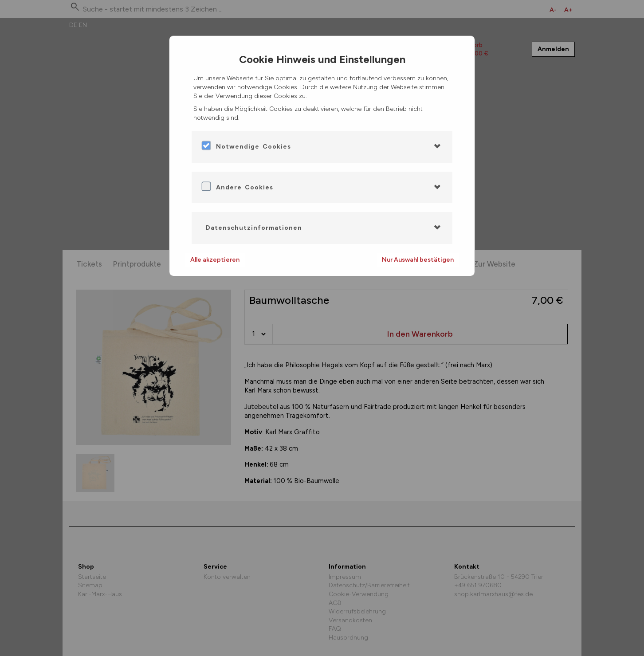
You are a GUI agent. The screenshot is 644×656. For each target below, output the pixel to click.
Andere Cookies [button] (245, 187)
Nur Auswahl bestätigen (418, 260)
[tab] (322, 147)
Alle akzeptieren (215, 260)
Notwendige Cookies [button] (253, 147)
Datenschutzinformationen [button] (254, 228)
